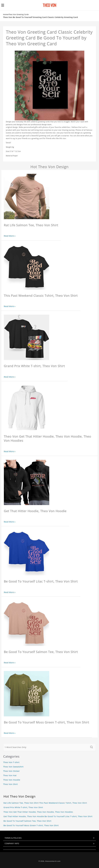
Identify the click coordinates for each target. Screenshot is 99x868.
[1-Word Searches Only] (46, 747)
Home (5, 14)
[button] (4, 5)
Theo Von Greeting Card (18, 14)
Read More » (10, 236)
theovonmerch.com (53, 861)
